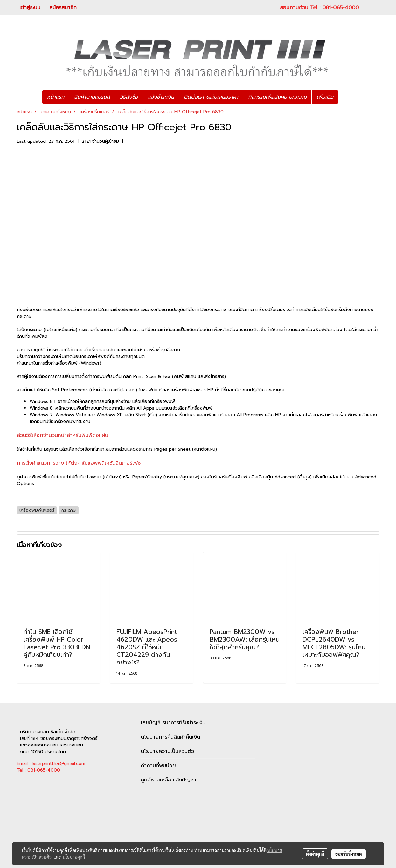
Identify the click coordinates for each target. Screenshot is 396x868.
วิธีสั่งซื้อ (129, 97)
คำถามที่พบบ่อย (158, 766)
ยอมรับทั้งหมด (349, 854)
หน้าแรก (56, 97)
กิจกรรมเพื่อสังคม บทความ (277, 97)
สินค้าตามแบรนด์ (92, 97)
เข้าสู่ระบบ (30, 8)
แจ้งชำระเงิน (161, 97)
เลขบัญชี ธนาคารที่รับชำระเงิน (173, 723)
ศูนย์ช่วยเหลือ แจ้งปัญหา (169, 780)
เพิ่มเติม (325, 97)
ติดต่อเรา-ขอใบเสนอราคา (211, 97)
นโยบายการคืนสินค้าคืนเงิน (170, 737)
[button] (348, 97)
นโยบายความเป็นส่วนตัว (167, 751)
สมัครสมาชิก (63, 8)
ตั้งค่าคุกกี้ (315, 854)
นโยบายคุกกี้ (74, 857)
